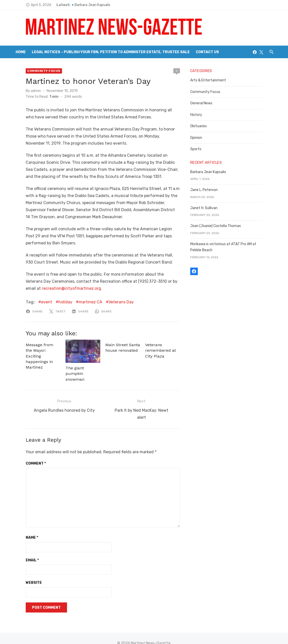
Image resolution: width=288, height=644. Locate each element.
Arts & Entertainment (212, 80)
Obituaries (203, 126)
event (34, 302)
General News (206, 103)
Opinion (200, 138)
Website (21, 573)
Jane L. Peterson (208, 190)
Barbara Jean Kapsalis (80, 5)
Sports (200, 149)
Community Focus (31, 71)
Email (20, 550)
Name (19, 528)
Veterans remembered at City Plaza (161, 350)
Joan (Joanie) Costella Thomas (220, 226)
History (200, 115)
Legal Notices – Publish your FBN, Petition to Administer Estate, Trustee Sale (111, 52)
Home (21, 52)
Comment (23, 454)
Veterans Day (109, 302)
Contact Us (207, 52)
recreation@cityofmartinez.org (43, 288)
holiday (53, 302)
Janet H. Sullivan (208, 208)
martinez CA (78, 302)
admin (23, 91)
